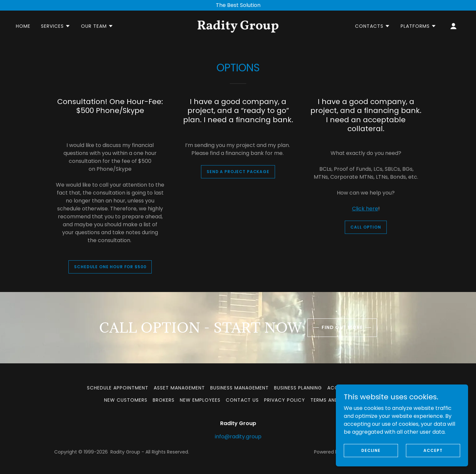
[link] (238, 28)
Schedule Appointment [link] (118, 388)
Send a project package (238, 172)
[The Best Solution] (238, 5)
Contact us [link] (242, 400)
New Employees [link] (200, 400)
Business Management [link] (239, 388)
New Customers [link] (126, 400)
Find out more (342, 327)
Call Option (366, 227)
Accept (433, 450)
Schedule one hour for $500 (110, 267)
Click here (365, 209)
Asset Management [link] (179, 388)
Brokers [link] (164, 400)
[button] (56, 26)
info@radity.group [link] (238, 437)
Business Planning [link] (298, 388)
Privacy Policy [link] (285, 400)
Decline (371, 450)
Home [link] (23, 26)
